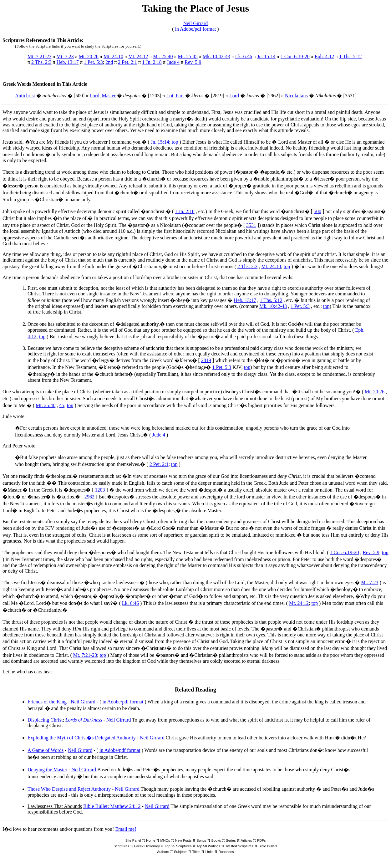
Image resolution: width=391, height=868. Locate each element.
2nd (109, 62)
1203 (100, 490)
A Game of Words (46, 750)
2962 (89, 497)
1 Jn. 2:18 (152, 62)
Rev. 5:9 (193, 62)
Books (216, 840)
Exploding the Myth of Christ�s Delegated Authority (82, 738)
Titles (196, 852)
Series (231, 840)
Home (151, 840)
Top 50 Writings (209, 846)
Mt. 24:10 (113, 56)
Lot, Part (175, 96)
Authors (163, 852)
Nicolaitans (296, 96)
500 (317, 211)
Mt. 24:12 (138, 56)
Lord (234, 96)
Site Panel (133, 840)
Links (209, 852)
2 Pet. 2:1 (127, 62)
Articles (246, 840)
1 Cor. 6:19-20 (295, 56)
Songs (201, 840)
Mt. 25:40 (163, 56)
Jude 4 (173, 62)
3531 (251, 225)
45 (62, 405)
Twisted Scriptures (239, 846)
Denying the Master (47, 770)
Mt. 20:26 (89, 56)
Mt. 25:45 (188, 56)
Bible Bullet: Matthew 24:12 (112, 806)
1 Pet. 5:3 (93, 62)
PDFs (262, 840)
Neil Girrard (196, 23)
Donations (226, 852)
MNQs (165, 840)
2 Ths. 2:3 (41, 62)
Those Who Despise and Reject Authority (69, 789)
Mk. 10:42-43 (216, 56)
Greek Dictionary (147, 846)
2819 (206, 360)
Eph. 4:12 (324, 56)
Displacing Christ (45, 720)
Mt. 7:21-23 (39, 56)
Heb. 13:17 (68, 62)
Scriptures (121, 846)
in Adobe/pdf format (196, 29)
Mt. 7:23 (65, 56)
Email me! (126, 829)
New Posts (183, 840)
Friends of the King (47, 702)
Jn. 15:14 (266, 56)
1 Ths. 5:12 (350, 56)
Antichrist (25, 96)
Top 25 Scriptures (178, 846)
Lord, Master (103, 96)
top (175, 142)
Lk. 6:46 (244, 56)
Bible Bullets (268, 846)
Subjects (180, 852)
